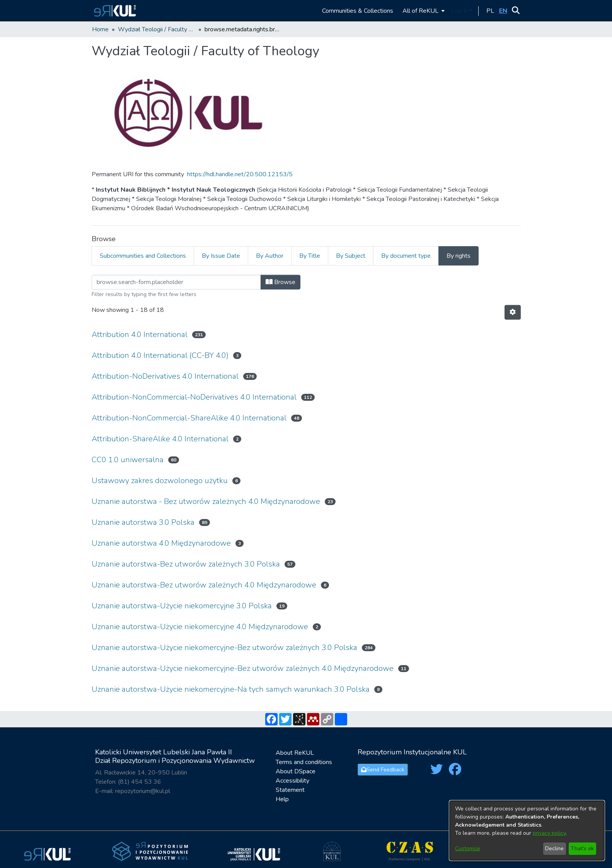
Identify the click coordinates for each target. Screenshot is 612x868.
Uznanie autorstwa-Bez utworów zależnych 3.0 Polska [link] (186, 564)
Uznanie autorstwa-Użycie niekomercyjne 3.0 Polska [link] (182, 606)
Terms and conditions (304, 762)
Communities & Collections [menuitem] (358, 11)
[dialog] (527, 831)
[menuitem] (423, 11)
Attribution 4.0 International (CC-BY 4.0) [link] (160, 355)
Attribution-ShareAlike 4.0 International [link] (160, 439)
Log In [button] (460, 11)
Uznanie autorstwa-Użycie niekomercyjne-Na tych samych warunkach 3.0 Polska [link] (231, 689)
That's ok (582, 848)
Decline (554, 848)
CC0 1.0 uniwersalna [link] (128, 460)
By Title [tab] (310, 256)
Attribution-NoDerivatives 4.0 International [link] (165, 376)
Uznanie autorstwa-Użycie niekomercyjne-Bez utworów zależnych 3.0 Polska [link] (224, 648)
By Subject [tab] (351, 256)
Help (282, 799)
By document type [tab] (406, 256)
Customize (468, 848)
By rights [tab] (459, 256)
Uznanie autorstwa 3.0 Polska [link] (143, 522)
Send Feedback (383, 770)
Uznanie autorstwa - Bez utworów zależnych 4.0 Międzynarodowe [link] (206, 501)
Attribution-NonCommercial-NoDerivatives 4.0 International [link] (194, 397)
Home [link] (100, 29)
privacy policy (549, 833)
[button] (114, 11)
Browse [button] (280, 282)
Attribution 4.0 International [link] (140, 334)
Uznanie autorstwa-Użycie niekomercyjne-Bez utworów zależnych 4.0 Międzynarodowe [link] (243, 668)
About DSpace (296, 771)
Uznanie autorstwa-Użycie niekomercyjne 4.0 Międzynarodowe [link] (200, 627)
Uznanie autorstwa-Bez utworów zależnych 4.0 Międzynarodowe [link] (204, 585)
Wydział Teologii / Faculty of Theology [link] (157, 29)
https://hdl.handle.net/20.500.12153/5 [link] (240, 174)
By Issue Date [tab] (221, 256)
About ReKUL (295, 753)
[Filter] (176, 282)
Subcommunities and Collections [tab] (143, 256)
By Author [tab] (270, 256)
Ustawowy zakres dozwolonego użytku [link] (160, 481)
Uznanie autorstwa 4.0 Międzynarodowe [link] (161, 543)
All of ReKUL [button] (420, 11)
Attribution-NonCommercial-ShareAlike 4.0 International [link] (189, 418)
